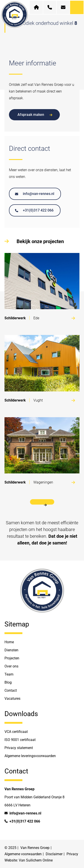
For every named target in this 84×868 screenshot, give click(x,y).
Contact (11, 690)
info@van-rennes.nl (35, 194)
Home (9, 642)
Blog (8, 682)
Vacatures (12, 699)
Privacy (72, 854)
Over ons (11, 666)
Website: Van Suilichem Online (29, 860)
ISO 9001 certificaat (20, 740)
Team (9, 674)
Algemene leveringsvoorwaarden (30, 756)
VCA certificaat (16, 732)
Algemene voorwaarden (23, 854)
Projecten (12, 658)
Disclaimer (54, 854)
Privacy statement (19, 748)
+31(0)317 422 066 (34, 210)
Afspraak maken (35, 115)
